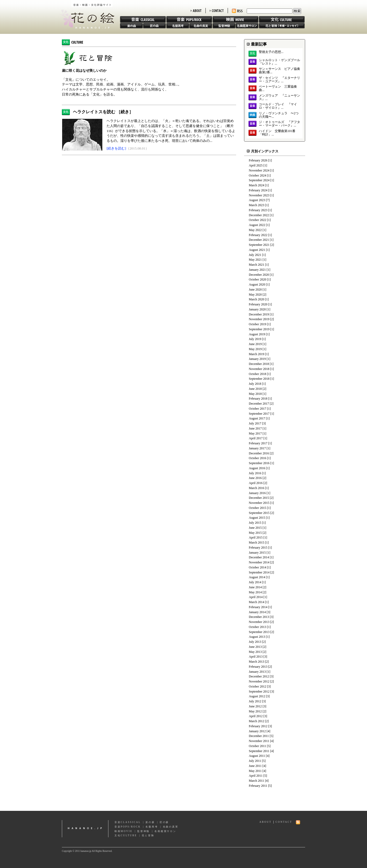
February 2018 (258, 399)
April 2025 (256, 165)
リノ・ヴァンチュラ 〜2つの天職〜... (279, 115)
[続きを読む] (116, 148)
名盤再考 (178, 26)
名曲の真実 (201, 26)
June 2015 (255, 528)
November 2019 (259, 319)
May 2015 (255, 533)
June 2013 (255, 647)
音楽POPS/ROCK (128, 827)
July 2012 (255, 701)
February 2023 (258, 210)
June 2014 (255, 587)
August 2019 (257, 334)
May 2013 (255, 652)
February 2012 (258, 726)
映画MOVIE (123, 831)
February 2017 (258, 443)
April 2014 (256, 597)
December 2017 (259, 404)
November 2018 (259, 369)
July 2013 (255, 642)
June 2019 (255, 344)
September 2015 (259, 513)
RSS (237, 11)
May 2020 (255, 295)
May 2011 (255, 771)
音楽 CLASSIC (143, 19)
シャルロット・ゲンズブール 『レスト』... (279, 62)
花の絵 (86, 14)
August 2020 (257, 284)
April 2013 (256, 657)
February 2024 (258, 190)
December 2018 (259, 364)
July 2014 (255, 582)
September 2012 (259, 691)
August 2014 (257, 577)
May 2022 (255, 230)
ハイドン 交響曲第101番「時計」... (277, 133)
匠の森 (154, 26)
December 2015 (259, 498)
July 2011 (255, 761)
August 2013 (257, 637)
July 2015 (255, 523)
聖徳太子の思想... (271, 52)
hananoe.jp (85, 829)
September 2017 (259, 414)
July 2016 (255, 473)
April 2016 (256, 483)
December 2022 (259, 215)
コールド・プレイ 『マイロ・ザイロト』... (278, 106)
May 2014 (255, 592)
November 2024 (259, 170)
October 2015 (258, 508)
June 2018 (255, 389)
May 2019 (255, 349)
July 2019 (255, 339)
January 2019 (257, 359)
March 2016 (256, 488)
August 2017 (257, 418)
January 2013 (257, 672)
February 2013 (258, 667)
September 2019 (259, 329)
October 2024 (258, 175)
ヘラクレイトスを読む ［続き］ (103, 112)
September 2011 (259, 751)
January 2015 (257, 553)
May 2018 (255, 394)
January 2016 (257, 493)
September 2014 (259, 572)
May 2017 (255, 433)
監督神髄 (224, 26)
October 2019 (258, 324)
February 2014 (258, 607)
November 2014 (259, 562)
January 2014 (257, 612)
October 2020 (258, 279)
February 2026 (258, 160)
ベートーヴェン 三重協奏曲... (278, 88)
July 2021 (255, 255)
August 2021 (257, 250)
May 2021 (255, 260)
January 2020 (257, 309)
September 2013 (259, 632)
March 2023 (256, 205)
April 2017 (256, 438)
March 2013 (256, 662)
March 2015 (256, 542)
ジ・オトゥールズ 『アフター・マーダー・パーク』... (279, 124)
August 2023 (257, 200)
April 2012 (256, 716)
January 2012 (257, 731)
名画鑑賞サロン (247, 26)
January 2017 (257, 448)
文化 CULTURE (282, 19)
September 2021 (259, 245)
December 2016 (259, 453)
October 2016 (258, 458)
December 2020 (259, 275)
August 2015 (257, 518)
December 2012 (259, 676)
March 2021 (256, 265)
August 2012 (257, 696)
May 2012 (255, 711)
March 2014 (256, 602)
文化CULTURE (126, 835)
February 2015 (258, 548)
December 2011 (259, 736)
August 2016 (257, 468)
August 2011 (257, 756)
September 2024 (259, 180)
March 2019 (256, 354)
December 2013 (259, 617)
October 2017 (258, 409)
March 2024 (256, 185)
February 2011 (258, 786)
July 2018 (255, 384)
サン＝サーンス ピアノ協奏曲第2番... (279, 71)
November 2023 (259, 195)
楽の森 (131, 26)
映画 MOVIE (235, 19)
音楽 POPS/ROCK (189, 19)
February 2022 (258, 235)
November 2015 (259, 503)
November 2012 (259, 681)
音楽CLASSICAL (128, 822)
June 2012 (255, 706)
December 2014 (259, 557)
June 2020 (255, 290)
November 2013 (259, 622)
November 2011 (259, 741)
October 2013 (258, 627)
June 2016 (255, 478)
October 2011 (257, 746)
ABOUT (196, 11)
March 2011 (256, 781)
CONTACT (217, 11)
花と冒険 (282, 26)
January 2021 (257, 270)
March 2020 (256, 299)
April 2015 (256, 537)
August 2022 (257, 225)
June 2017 (255, 428)
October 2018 (258, 374)
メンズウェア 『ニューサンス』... (279, 97)
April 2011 (256, 776)
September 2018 (259, 379)
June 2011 (255, 766)
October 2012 (258, 686)
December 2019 (259, 314)
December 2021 (259, 240)
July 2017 (255, 423)
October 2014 (258, 567)
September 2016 (259, 463)
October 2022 (258, 220)
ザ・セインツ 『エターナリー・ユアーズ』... (279, 80)
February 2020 (258, 304)
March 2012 (256, 721)
